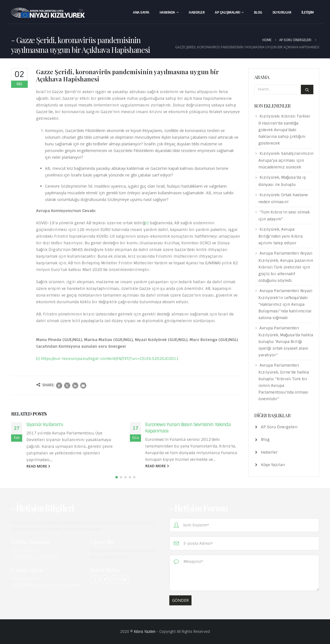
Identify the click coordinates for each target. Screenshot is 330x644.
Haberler (197, 13)
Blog (258, 13)
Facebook (59, 386)
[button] (117, 478)
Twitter (67, 386)
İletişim (308, 13)
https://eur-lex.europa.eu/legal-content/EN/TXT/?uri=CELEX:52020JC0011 (110, 359)
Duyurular (282, 13)
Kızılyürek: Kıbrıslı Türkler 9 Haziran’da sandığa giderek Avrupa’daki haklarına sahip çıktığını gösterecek (284, 130)
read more (38, 466)
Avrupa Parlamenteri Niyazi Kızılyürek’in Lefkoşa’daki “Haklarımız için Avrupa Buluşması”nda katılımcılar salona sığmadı (285, 304)
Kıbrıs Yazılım (145, 632)
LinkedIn (75, 386)
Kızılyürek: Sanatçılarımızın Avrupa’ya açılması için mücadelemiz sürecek (286, 160)
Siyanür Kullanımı (45, 424)
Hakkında (167, 13)
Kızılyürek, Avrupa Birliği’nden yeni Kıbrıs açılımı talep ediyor (281, 236)
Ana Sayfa (141, 13)
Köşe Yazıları (273, 465)
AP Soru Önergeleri (279, 427)
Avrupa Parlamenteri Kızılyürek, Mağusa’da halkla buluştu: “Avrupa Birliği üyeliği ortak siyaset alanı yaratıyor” (286, 341)
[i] (147, 223)
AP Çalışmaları (227, 13)
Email (83, 386)
